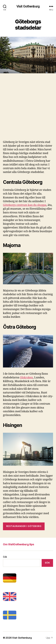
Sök (5, 557)
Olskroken (26, 378)
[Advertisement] (28, 110)
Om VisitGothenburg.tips (19, 544)
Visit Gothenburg (28, 6)
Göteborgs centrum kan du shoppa (25, 205)
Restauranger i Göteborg (24, 526)
